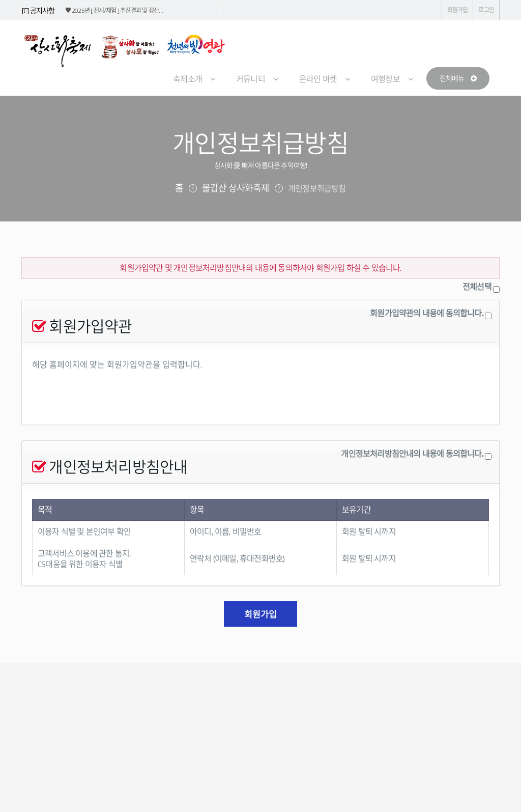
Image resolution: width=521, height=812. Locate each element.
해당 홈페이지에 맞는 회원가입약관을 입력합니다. (260, 386)
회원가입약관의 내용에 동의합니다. (427, 313)
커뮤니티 (251, 79)
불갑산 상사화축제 (236, 188)
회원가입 (458, 10)
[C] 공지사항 (38, 10)
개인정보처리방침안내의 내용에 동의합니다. (412, 454)
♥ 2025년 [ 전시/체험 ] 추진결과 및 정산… (114, 10)
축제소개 (187, 79)
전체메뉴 (458, 78)
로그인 (486, 10)
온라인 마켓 (318, 79)
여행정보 (385, 79)
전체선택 (477, 287)
